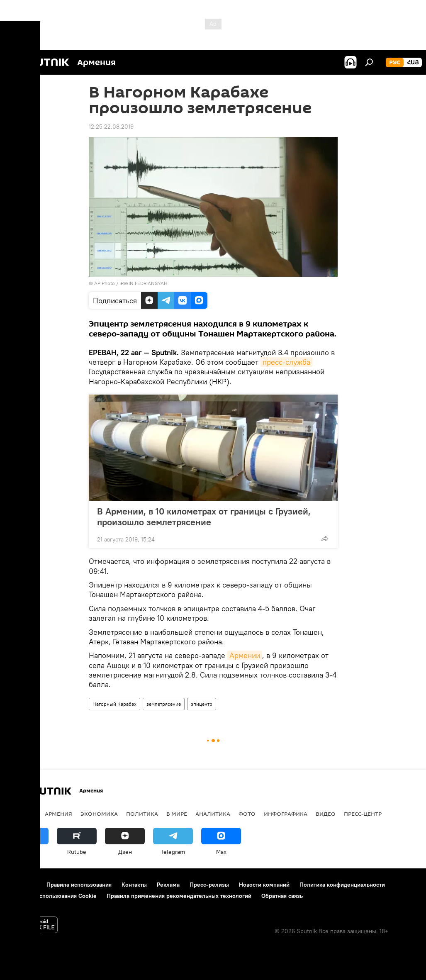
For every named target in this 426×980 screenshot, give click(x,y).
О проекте (23, 885)
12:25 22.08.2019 (111, 127)
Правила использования (79, 885)
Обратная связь (282, 896)
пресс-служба (286, 362)
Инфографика (286, 814)
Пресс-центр (363, 814)
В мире (177, 814)
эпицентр (202, 704)
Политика (142, 814)
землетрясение (164, 704)
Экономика (99, 814)
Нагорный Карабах (114, 704)
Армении (245, 655)
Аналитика (213, 814)
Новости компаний (264, 885)
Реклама (168, 885)
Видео (326, 814)
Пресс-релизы (209, 885)
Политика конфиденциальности (342, 885)
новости (23, 814)
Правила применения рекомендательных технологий (179, 896)
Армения (58, 814)
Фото (247, 814)
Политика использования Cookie (53, 896)
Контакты (134, 885)
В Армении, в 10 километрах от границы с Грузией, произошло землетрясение (204, 517)
